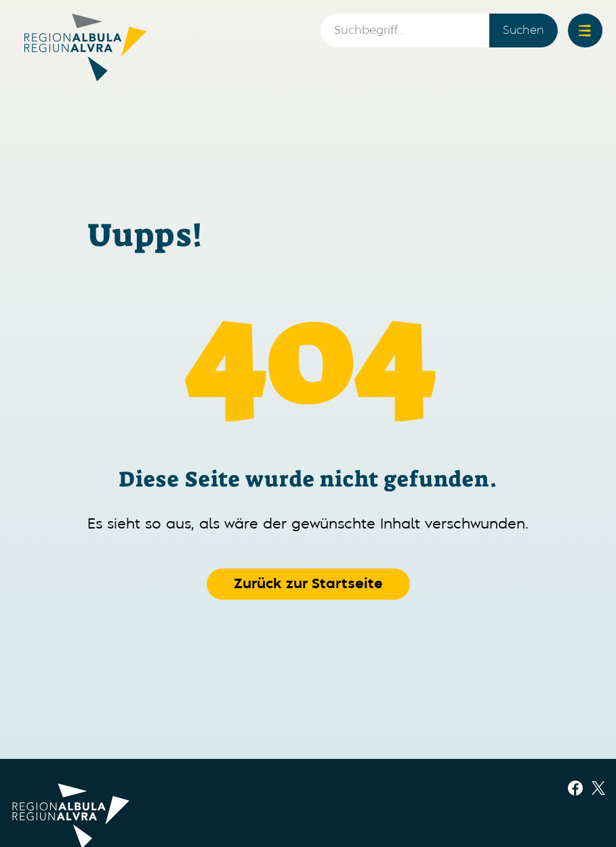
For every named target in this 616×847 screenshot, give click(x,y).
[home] (85, 47)
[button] (585, 30)
